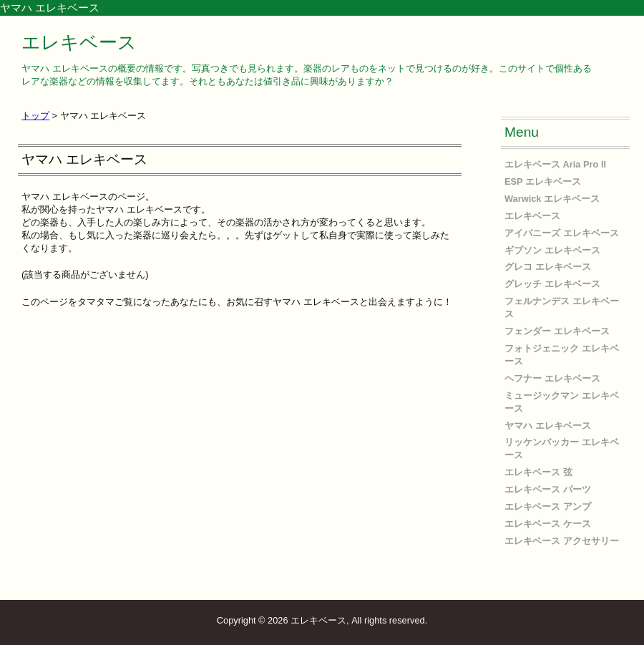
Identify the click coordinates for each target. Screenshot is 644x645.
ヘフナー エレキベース (552, 378)
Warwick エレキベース (552, 199)
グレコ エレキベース (548, 267)
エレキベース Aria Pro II (555, 164)
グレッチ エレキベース (552, 284)
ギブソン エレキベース (552, 250)
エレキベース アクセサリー (562, 541)
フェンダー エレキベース (557, 331)
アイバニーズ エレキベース (562, 233)
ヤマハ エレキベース (548, 426)
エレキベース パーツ (548, 489)
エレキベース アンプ (548, 506)
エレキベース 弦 (538, 472)
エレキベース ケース (548, 524)
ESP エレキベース (543, 181)
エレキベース (79, 42)
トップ (35, 116)
